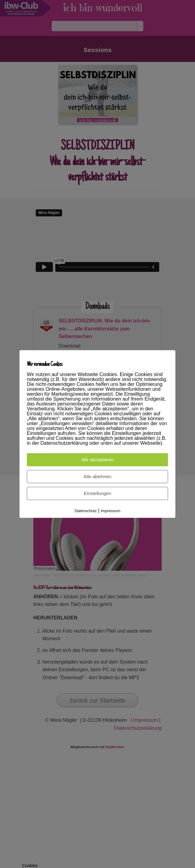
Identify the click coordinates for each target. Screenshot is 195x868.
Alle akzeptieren (98, 460)
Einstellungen (97, 494)
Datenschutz (86, 511)
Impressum (111, 511)
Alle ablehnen (98, 477)
